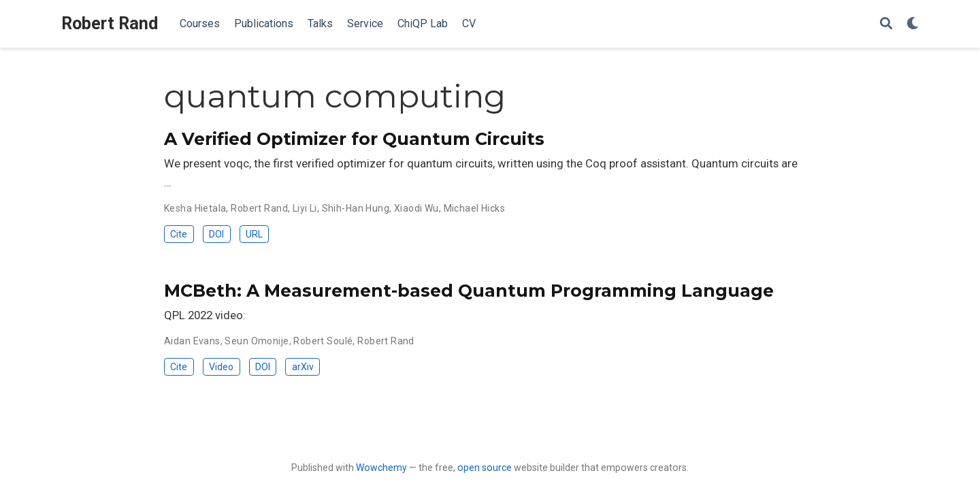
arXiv (303, 367)
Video (221, 367)
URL (254, 234)
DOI (216, 234)
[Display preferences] (913, 24)
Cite (179, 234)
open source (485, 468)
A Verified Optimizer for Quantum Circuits (354, 139)
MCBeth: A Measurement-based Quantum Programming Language (469, 291)
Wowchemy (381, 468)
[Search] (886, 24)
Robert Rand (110, 23)
